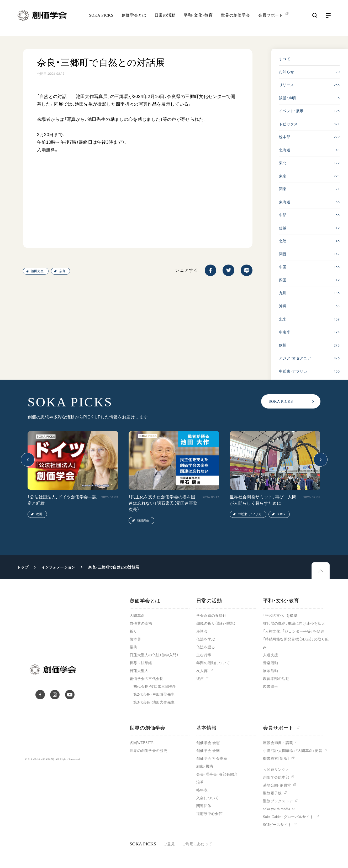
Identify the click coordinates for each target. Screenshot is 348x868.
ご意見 (169, 844)
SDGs (281, 514)
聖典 (133, 647)
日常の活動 (165, 19)
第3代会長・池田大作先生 (154, 702)
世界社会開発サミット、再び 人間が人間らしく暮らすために (263, 500)
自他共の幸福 (141, 624)
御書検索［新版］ (276, 759)
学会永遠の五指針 (211, 616)
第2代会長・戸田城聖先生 (154, 694)
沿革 (200, 782)
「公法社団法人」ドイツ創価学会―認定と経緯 (62, 500)
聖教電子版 (272, 793)
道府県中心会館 (209, 814)
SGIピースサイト (277, 825)
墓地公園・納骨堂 (277, 785)
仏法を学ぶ (206, 639)
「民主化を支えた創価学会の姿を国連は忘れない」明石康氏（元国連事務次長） (163, 503)
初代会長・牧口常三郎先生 (155, 687)
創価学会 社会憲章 (212, 759)
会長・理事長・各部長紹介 (217, 774)
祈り (133, 631)
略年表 (202, 790)
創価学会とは (134, 19)
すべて (285, 59)
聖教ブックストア (278, 801)
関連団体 (204, 806)
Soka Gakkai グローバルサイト (288, 817)
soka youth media (276, 809)
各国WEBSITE (142, 743)
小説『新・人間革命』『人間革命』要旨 (293, 751)
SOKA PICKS (101, 19)
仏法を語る (206, 647)
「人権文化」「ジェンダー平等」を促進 (294, 631)
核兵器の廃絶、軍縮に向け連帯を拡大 (294, 624)
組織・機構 (205, 766)
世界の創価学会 (236, 19)
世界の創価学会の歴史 (148, 751)
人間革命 (137, 616)
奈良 (62, 271)
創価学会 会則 (208, 751)
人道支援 (270, 655)
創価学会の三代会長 (147, 679)
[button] (28, 460)
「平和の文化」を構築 (280, 616)
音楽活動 (270, 663)
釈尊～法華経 (141, 663)
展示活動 (270, 671)
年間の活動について (213, 663)
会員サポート (281, 728)
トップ (23, 567)
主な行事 (204, 655)
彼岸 (200, 679)
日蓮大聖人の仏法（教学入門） (154, 655)
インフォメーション (58, 567)
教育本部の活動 (276, 679)
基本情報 (207, 728)
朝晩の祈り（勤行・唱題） (216, 624)
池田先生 (37, 271)
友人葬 (202, 671)
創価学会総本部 (276, 777)
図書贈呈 (270, 687)
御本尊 (135, 639)
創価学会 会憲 (208, 743)
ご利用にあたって (197, 844)
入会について (208, 798)
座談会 (202, 631)
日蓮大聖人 (139, 671)
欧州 (39, 514)
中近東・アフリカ (250, 514)
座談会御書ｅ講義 (278, 743)
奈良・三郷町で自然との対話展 (114, 567)
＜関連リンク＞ (276, 770)
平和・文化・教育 (198, 19)
